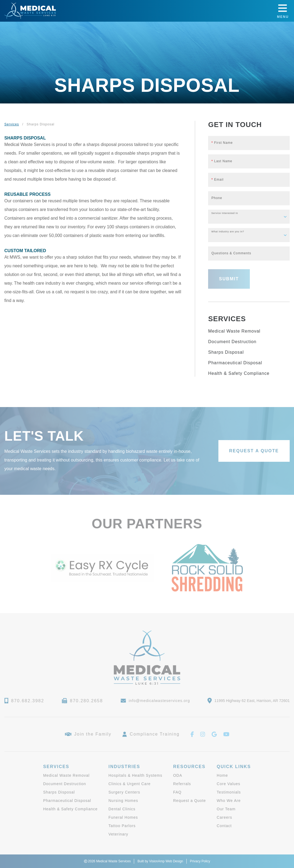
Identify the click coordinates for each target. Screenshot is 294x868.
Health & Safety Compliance (239, 373)
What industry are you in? (228, 232)
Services (12, 124)
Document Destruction (232, 342)
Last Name (222, 161)
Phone (217, 198)
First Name (222, 143)
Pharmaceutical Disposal (235, 363)
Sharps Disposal (226, 352)
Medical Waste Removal (234, 331)
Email (217, 180)
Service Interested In (225, 213)
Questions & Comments (231, 253)
